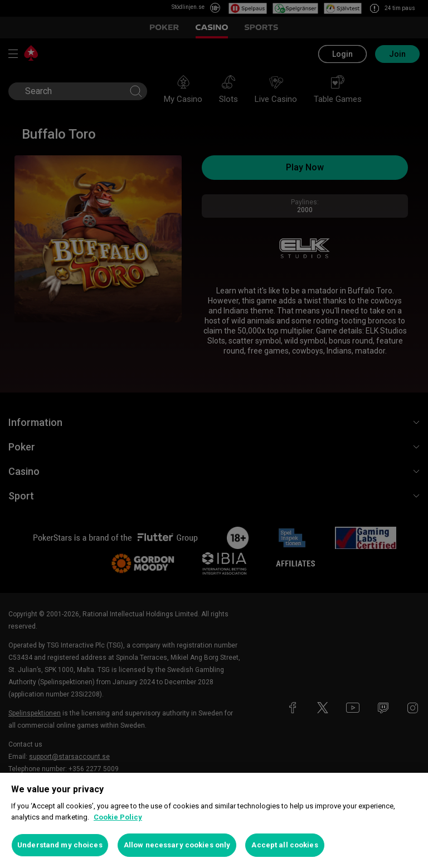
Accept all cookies (284, 845)
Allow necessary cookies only (177, 845)
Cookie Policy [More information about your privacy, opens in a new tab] (118, 817)
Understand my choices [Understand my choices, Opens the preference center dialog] (60, 845)
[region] (214, 820)
